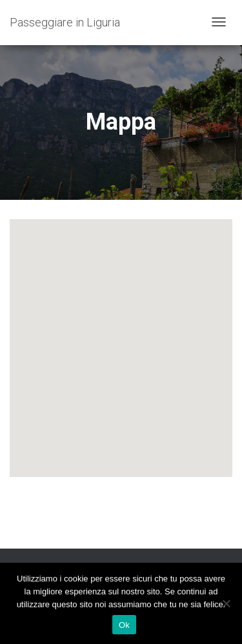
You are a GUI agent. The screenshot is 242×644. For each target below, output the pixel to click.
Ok (124, 625)
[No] (226, 603)
